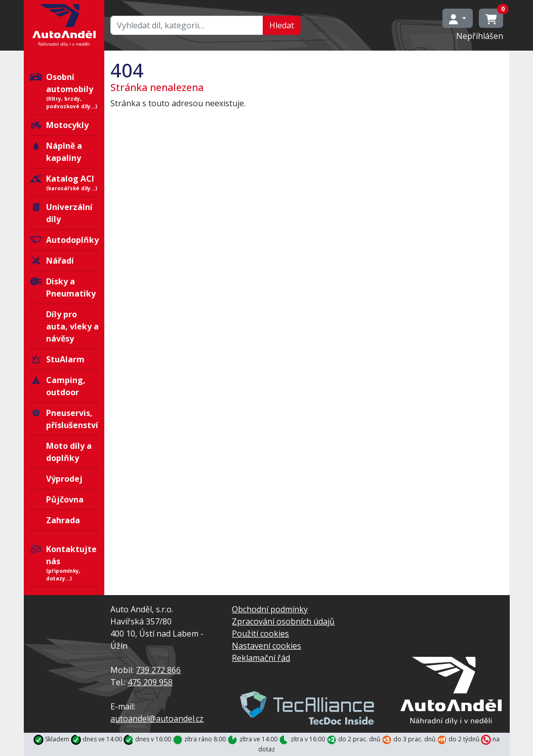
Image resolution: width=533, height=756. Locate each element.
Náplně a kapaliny (56, 152)
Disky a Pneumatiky (63, 287)
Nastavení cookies (266, 646)
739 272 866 (158, 670)
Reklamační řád (261, 658)
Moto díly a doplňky (69, 452)
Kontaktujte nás (64, 563)
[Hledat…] (187, 25)
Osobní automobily (64, 91)
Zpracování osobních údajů (283, 621)
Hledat (282, 25)
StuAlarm (57, 359)
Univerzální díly (61, 213)
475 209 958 (150, 682)
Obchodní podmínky (270, 609)
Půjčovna (65, 499)
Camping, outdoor (58, 386)
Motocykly (59, 125)
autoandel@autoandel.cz (157, 719)
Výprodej (64, 479)
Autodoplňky (64, 240)
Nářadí (52, 261)
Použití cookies (260, 634)
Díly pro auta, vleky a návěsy (72, 326)
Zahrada (63, 520)
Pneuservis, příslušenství (64, 419)
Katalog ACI (64, 183)
